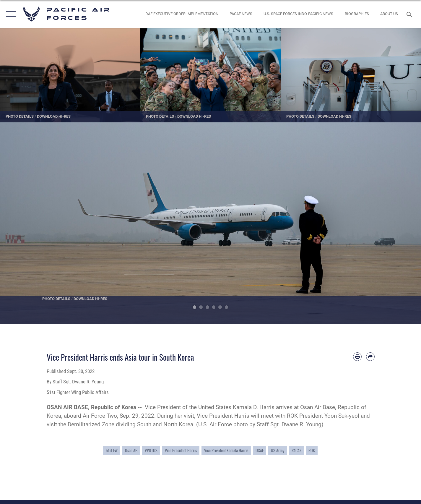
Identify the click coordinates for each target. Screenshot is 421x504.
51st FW (112, 450)
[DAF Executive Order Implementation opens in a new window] (182, 14)
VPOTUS (151, 450)
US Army (278, 450)
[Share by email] (370, 357)
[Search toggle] (410, 14)
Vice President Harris (181, 450)
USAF (260, 450)
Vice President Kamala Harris (226, 450)
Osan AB (131, 450)
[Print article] (357, 357)
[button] (10, 14)
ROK (312, 450)
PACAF (296, 450)
